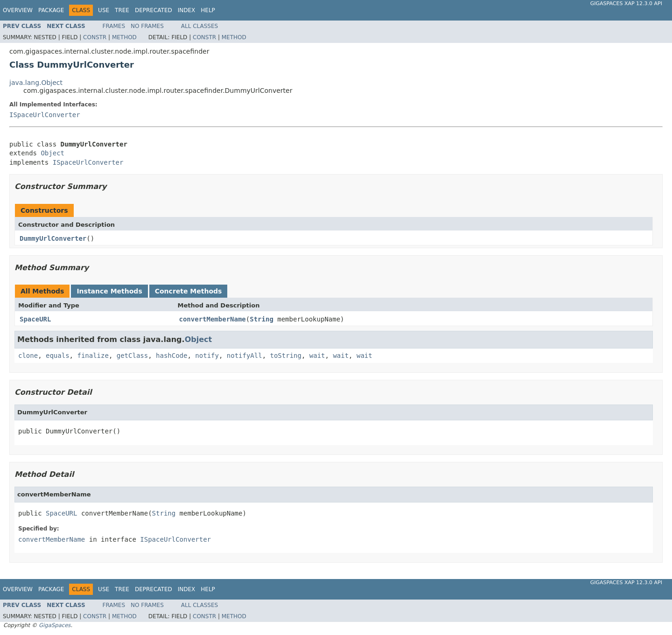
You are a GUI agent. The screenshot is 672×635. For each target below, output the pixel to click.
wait (317, 356)
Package (51, 10)
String (262, 319)
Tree (122, 10)
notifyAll (245, 356)
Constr (95, 37)
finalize (93, 356)
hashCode (171, 356)
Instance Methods (109, 291)
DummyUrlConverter (53, 238)
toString (286, 356)
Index (187, 10)
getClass (132, 356)
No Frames (147, 26)
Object (52, 153)
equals (58, 356)
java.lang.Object (36, 83)
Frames (114, 26)
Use (104, 10)
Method (124, 37)
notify (207, 356)
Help (208, 10)
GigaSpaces (55, 625)
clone (28, 356)
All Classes (199, 26)
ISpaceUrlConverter (45, 115)
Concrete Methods (189, 291)
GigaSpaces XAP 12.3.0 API (626, 3)
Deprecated (154, 10)
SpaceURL (35, 319)
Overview (18, 10)
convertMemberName (213, 319)
